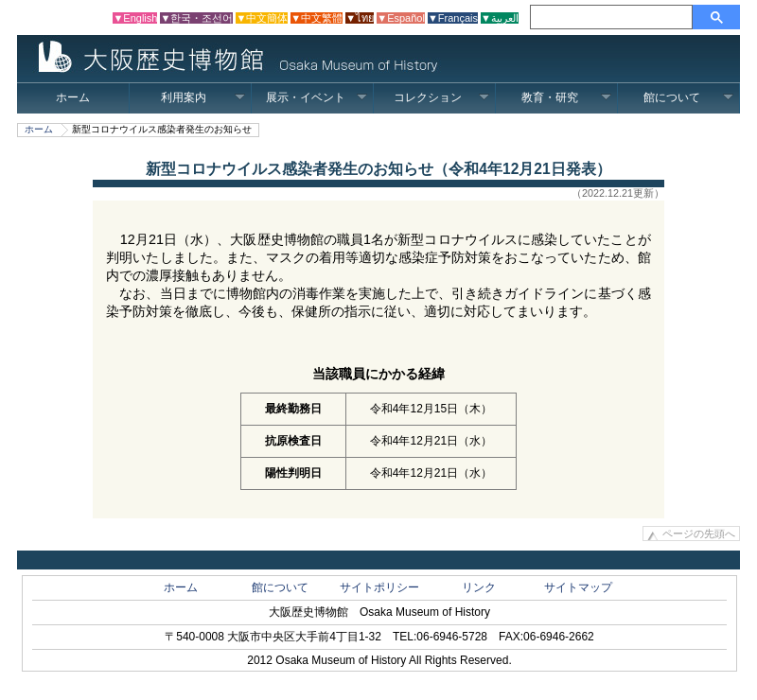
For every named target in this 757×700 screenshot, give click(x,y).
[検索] (614, 17)
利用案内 (203, 97)
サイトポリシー (379, 587)
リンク (479, 587)
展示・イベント (317, 97)
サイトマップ (578, 587)
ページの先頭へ (699, 534)
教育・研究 (566, 97)
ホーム (73, 97)
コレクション (441, 97)
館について (688, 97)
